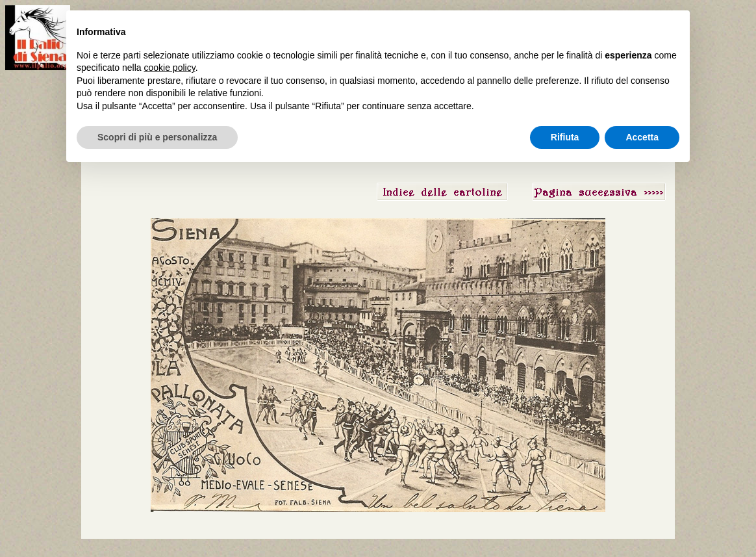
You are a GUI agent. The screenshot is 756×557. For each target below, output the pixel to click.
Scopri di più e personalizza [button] (157, 137)
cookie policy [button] (170, 68)
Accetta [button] (642, 137)
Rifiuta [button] (565, 137)
